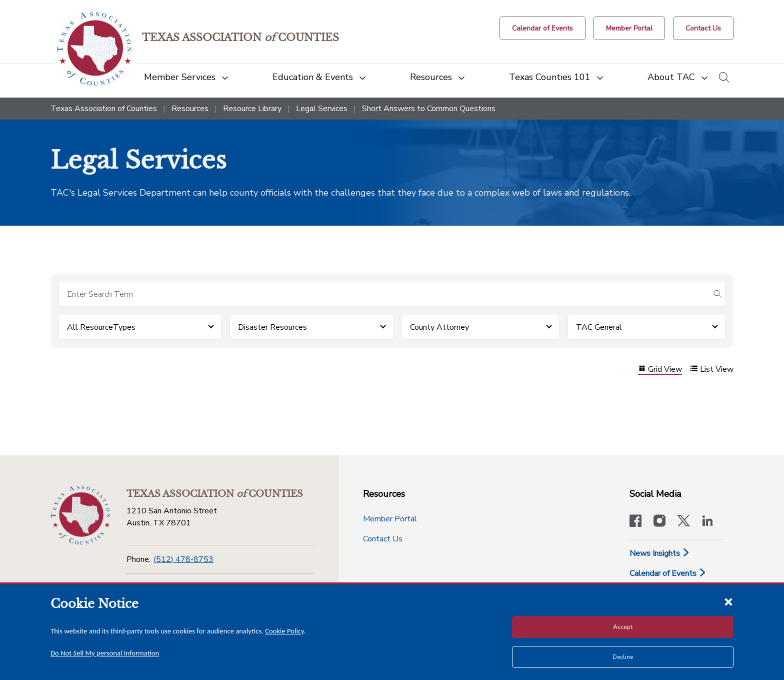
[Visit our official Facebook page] (635, 522)
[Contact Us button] (703, 28)
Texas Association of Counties (104, 109)
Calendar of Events (668, 573)
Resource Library (252, 109)
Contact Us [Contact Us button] (383, 539)
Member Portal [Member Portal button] (390, 519)
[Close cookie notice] (728, 601)
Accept (623, 627)
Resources (190, 109)
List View (712, 370)
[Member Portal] (629, 28)
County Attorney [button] (439, 327)
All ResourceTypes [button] (101, 327)
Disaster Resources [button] (272, 327)
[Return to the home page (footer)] (80, 515)
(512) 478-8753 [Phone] (183, 559)
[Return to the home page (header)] (94, 49)
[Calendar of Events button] (542, 28)
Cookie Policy (284, 631)
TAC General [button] (599, 327)
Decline (623, 657)
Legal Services (322, 109)
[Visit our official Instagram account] (659, 522)
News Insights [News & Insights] (660, 553)
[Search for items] (384, 294)
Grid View (660, 370)
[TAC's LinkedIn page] (707, 522)
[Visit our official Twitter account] (683, 522)
